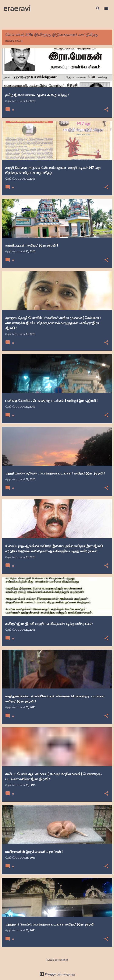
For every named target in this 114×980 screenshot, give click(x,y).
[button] (106, 110)
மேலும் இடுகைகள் (57, 960)
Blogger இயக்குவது (57, 974)
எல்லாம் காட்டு (14, 41)
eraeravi (17, 8)
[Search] (98, 8)
